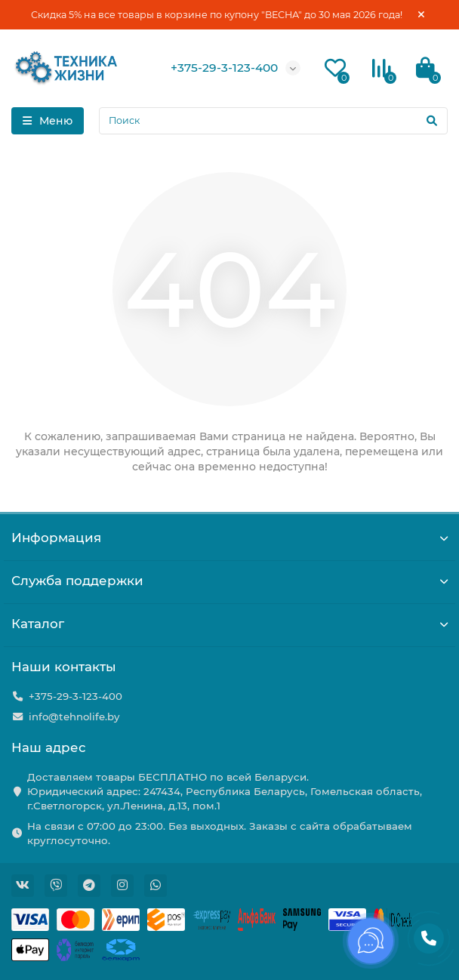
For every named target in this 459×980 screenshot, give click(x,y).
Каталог (229, 624)
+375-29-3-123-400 (224, 68)
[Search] (273, 121)
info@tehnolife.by (74, 717)
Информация (229, 538)
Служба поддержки (229, 581)
